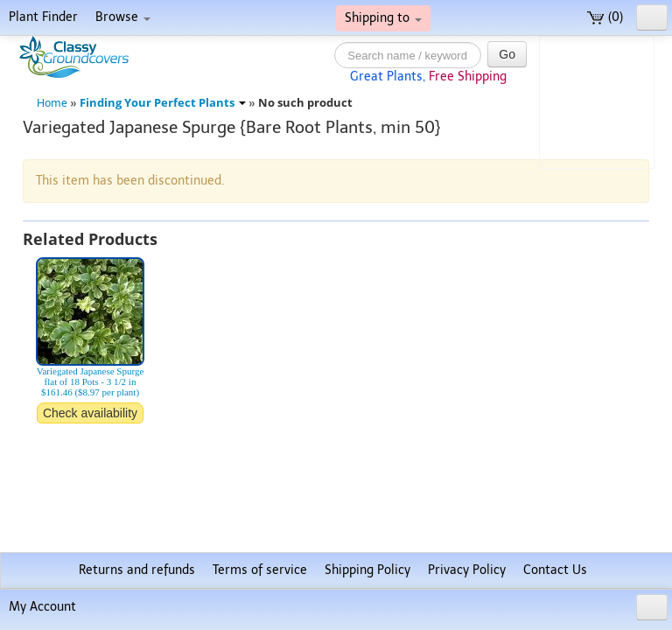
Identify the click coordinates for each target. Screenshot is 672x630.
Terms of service (260, 570)
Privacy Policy (467, 570)
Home (52, 103)
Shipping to (383, 18)
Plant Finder (43, 17)
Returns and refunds (137, 570)
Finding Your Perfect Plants (163, 103)
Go (507, 54)
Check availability (90, 413)
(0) (605, 17)
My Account (42, 607)
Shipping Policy (367, 570)
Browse (123, 17)
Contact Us (555, 570)
